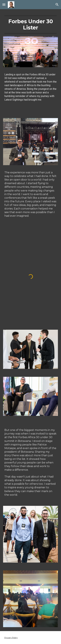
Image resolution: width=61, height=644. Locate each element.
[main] (31, 25)
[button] (4, 4)
